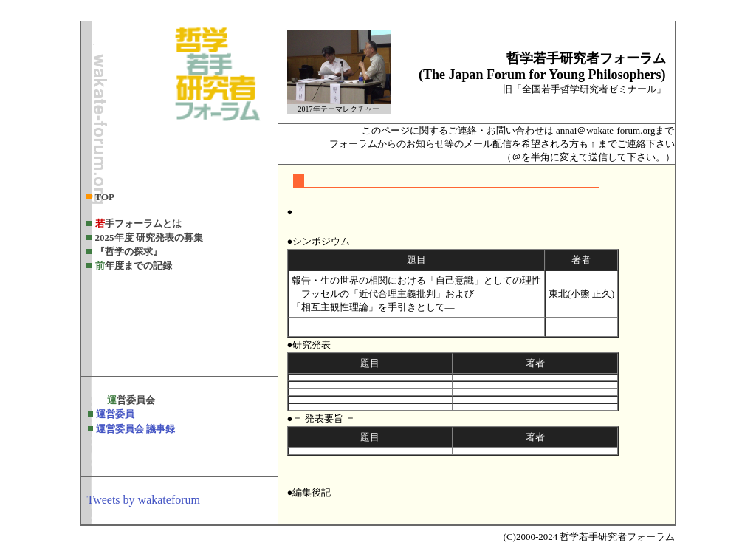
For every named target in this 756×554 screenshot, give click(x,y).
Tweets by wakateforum (144, 500)
